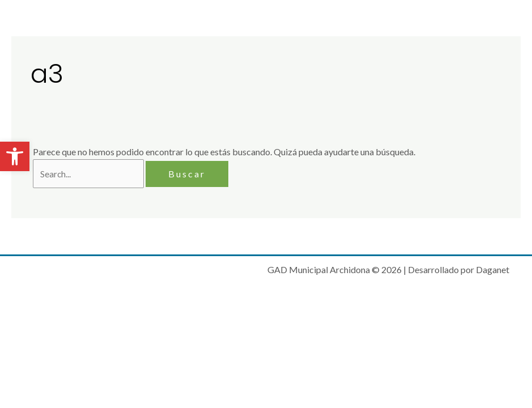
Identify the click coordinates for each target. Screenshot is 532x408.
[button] (15, 156)
